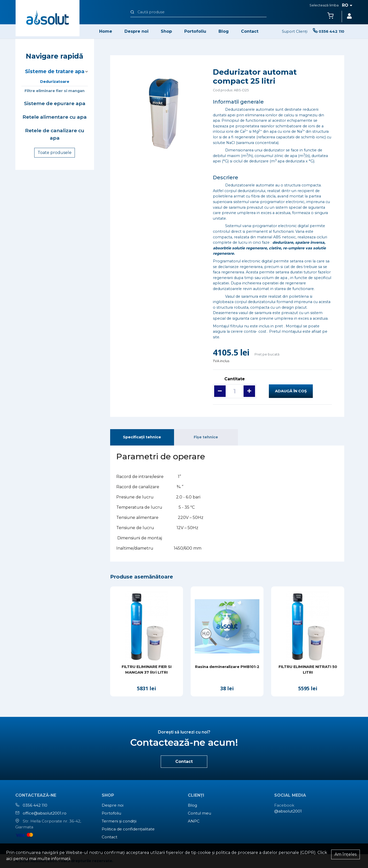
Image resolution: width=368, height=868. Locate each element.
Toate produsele (55, 153)
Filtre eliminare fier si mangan (55, 91)
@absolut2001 (288, 811)
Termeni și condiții (119, 821)
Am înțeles (346, 854)
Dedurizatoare (55, 82)
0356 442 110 (35, 805)
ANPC (194, 821)
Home (106, 31)
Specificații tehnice (142, 437)
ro (347, 5)
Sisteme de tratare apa (55, 71)
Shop (166, 31)
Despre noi (136, 31)
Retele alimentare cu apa (55, 117)
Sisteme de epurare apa (55, 103)
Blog (224, 31)
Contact (250, 31)
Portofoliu (195, 31)
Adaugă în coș (291, 391)
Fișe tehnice (206, 437)
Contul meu (199, 813)
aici (9, 859)
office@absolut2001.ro (45, 813)
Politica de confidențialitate (128, 829)
